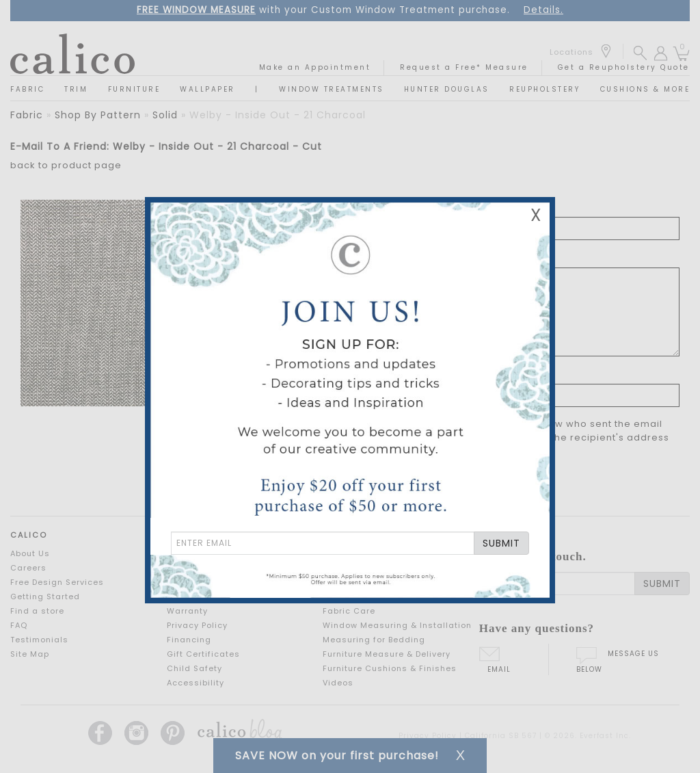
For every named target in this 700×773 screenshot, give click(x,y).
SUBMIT (501, 543)
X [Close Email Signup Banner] (536, 215)
